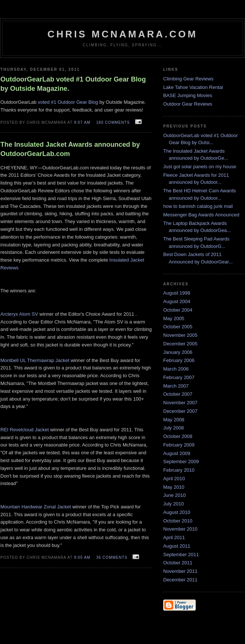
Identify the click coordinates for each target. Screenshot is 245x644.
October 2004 (178, 310)
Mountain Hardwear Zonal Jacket (36, 507)
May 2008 (174, 420)
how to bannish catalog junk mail (198, 206)
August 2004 (177, 301)
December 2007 (180, 411)
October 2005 (178, 327)
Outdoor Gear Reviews (188, 104)
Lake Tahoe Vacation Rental (193, 87)
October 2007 (178, 394)
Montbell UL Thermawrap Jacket (35, 360)
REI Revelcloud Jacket (25, 430)
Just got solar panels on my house (200, 167)
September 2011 (181, 555)
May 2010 (174, 487)
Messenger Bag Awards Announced (201, 215)
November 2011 (180, 571)
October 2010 (178, 521)
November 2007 (180, 403)
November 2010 (180, 529)
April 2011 (174, 537)
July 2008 (174, 428)
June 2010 (174, 495)
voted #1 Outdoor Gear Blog (68, 102)
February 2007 (179, 377)
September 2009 (181, 462)
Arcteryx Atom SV (19, 314)
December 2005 (180, 344)
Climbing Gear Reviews (188, 79)
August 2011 (177, 546)
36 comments (112, 557)
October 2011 (178, 563)
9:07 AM (82, 122)
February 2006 (179, 360)
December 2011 (180, 580)
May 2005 (174, 318)
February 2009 (179, 445)
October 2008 (178, 436)
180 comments (113, 122)
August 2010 (177, 512)
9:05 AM (82, 557)
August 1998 (177, 293)
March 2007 (176, 386)
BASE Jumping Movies (188, 95)
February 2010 (179, 470)
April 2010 (174, 479)
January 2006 (178, 352)
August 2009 (177, 453)
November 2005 (180, 335)
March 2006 (176, 369)
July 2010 (174, 504)
